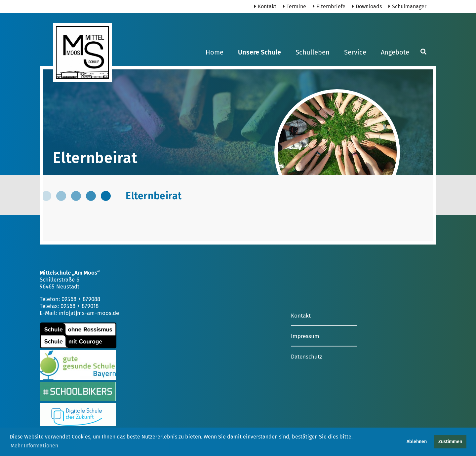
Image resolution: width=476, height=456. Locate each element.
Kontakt (265, 6)
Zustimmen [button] (450, 442)
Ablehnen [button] (417, 442)
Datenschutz (306, 356)
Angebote (395, 52)
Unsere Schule (259, 52)
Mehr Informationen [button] (34, 446)
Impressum (305, 336)
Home (215, 52)
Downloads (367, 6)
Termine (295, 6)
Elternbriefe (329, 6)
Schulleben (313, 52)
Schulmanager (407, 6)
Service (355, 52)
